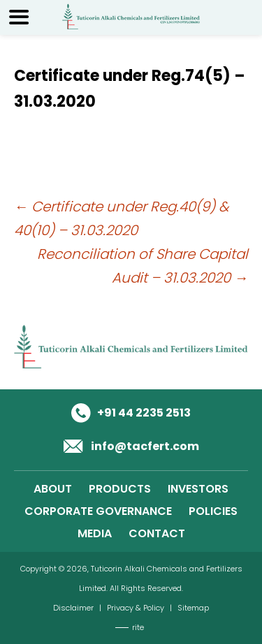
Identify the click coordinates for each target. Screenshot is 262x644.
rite (138, 627)
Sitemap (193, 608)
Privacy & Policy (136, 608)
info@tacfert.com (145, 446)
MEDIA (95, 533)
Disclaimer (73, 608)
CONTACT (157, 533)
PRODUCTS (120, 489)
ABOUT (53, 489)
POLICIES (213, 511)
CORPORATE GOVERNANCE (98, 511)
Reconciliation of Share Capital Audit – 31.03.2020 (143, 266)
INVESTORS (198, 489)
